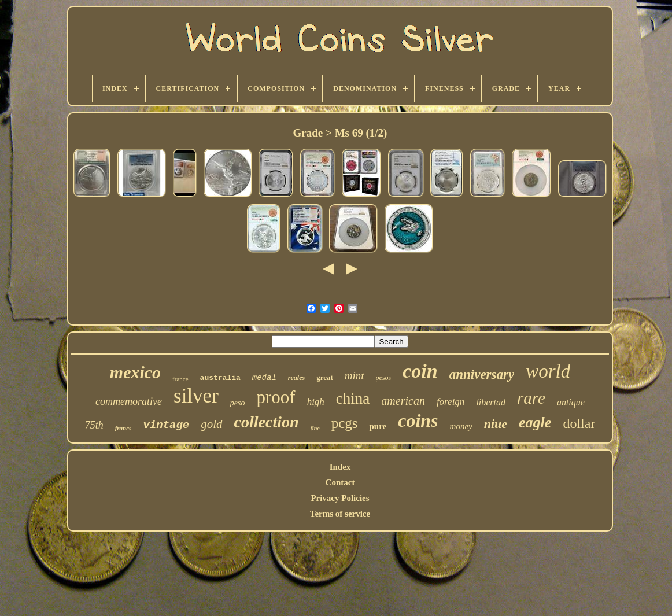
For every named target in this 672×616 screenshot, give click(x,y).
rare (531, 398)
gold (211, 424)
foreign (451, 402)
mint (355, 376)
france (180, 379)
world (548, 371)
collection (267, 422)
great (325, 377)
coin (420, 371)
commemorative (129, 401)
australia (220, 378)
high (316, 402)
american (403, 401)
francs (123, 428)
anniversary (482, 375)
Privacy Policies (340, 498)
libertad (491, 402)
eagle (535, 423)
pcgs (345, 423)
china (353, 399)
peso (238, 403)
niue (496, 424)
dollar (579, 423)
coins (418, 420)
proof (276, 397)
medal (264, 378)
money (461, 426)
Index (340, 467)
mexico (135, 372)
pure (378, 426)
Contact (340, 482)
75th (94, 425)
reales (296, 378)
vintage (166, 425)
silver (196, 396)
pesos (384, 378)
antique (571, 402)
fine (315, 428)
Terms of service (340, 514)
